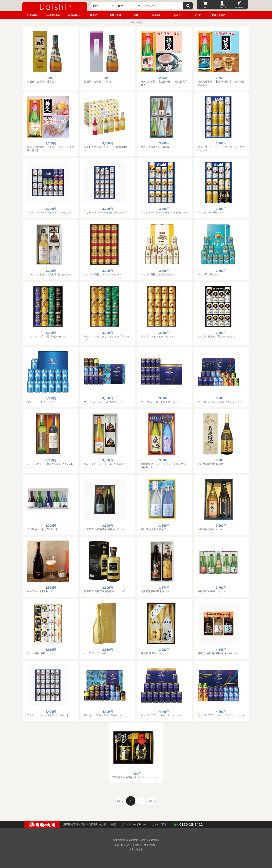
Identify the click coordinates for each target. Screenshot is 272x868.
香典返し (157, 15)
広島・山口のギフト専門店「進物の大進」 (136, 845)
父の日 (198, 15)
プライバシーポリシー (134, 824)
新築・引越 (115, 15)
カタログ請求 (159, 824)
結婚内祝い (74, 15)
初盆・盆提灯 (219, 15)
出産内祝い (33, 15)
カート (205, 7)
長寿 (136, 15)
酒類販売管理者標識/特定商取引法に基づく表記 (89, 824)
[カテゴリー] (103, 6)
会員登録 (239, 7)
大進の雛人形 (136, 849)
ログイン (222, 7)
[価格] (129, 6)
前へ (120, 801)
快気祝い (95, 15)
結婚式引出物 (53, 15)
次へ (152, 801)
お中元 (177, 15)
